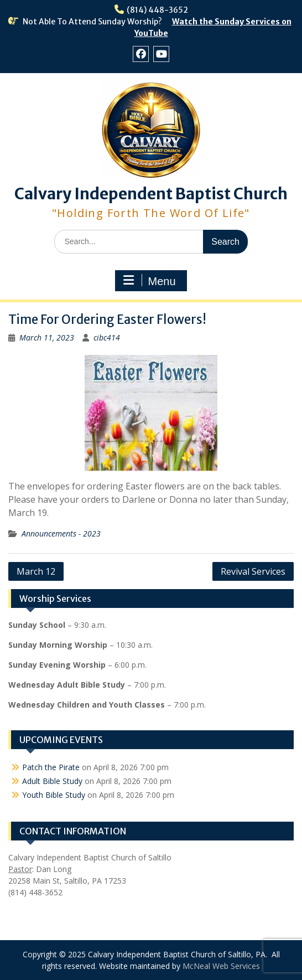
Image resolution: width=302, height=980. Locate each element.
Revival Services (253, 571)
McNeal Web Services (221, 966)
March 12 (36, 571)
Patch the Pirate (51, 767)
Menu (149, 281)
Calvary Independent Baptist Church (151, 194)
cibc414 (107, 337)
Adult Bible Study (52, 781)
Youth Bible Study (54, 795)
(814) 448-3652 (157, 10)
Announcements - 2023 (61, 533)
